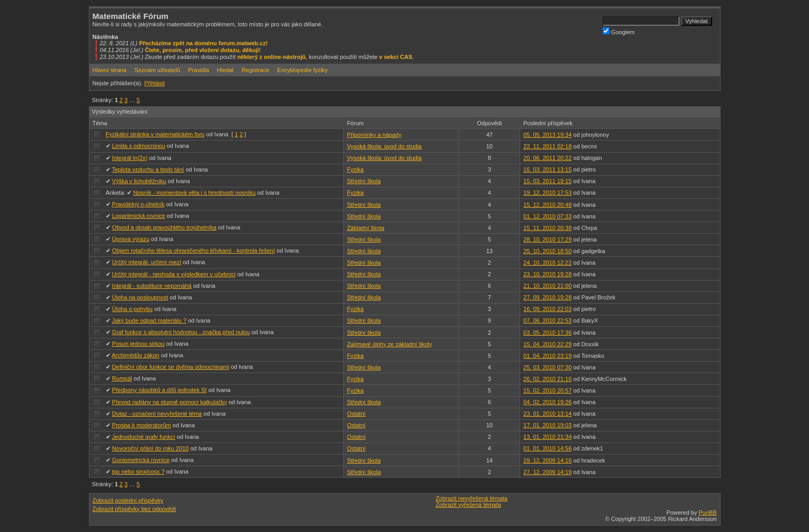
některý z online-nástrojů (272, 57)
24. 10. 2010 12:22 (547, 263)
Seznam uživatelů (157, 70)
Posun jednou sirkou (138, 344)
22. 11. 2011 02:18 (547, 146)
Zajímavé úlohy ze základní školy (389, 344)
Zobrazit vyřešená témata (468, 505)
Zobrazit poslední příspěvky (128, 500)
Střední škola (364, 181)
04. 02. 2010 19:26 (547, 402)
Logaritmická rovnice (139, 216)
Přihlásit (154, 83)
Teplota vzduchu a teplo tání (148, 169)
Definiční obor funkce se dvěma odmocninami (171, 367)
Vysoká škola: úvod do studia (384, 146)
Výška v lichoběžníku (139, 181)
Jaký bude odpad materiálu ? (149, 320)
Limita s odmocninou (139, 146)
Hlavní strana (110, 70)
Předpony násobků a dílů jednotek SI (159, 390)
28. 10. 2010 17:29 (547, 239)
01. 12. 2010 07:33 (547, 216)
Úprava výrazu (131, 239)
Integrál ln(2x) (130, 158)
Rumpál (122, 378)
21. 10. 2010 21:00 (547, 286)
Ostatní (356, 414)
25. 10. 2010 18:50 (547, 251)
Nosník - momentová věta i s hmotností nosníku (194, 193)
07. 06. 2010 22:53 (547, 320)
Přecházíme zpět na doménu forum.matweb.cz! (203, 43)
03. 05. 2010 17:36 (547, 333)
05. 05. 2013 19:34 (547, 135)
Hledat (225, 70)
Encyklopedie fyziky (303, 70)
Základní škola (366, 228)
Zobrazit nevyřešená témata (472, 498)
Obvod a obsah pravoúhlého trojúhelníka (164, 227)
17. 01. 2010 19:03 (547, 425)
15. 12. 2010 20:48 (547, 205)
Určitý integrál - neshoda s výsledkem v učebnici (174, 274)
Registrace (256, 70)
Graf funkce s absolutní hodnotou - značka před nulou (181, 332)
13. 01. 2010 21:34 (547, 437)
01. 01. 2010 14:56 (547, 448)
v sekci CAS (396, 57)
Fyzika (355, 169)
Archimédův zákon (136, 355)
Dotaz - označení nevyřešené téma (157, 414)
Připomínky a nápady (374, 135)
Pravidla (198, 70)
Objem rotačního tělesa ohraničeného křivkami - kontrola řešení (193, 250)
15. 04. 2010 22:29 (547, 344)
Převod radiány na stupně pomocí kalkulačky (169, 402)
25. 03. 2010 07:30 (547, 367)
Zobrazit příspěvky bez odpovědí (134, 509)
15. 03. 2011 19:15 (547, 181)
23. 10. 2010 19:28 (547, 274)
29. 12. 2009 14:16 (547, 460)
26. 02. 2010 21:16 (547, 379)
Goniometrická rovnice (141, 460)
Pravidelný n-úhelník (138, 204)
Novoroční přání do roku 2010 (151, 448)
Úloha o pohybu (132, 309)
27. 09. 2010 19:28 (547, 297)
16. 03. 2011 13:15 (547, 169)
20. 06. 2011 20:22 (547, 158)
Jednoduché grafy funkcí (144, 437)
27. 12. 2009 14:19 (547, 472)
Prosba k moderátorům (142, 425)
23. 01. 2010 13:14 (547, 414)
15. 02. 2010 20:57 (547, 390)
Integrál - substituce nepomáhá (152, 286)
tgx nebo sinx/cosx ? (138, 471)
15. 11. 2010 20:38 (547, 228)
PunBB (707, 513)
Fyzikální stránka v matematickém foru (155, 134)
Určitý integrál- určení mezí (147, 262)
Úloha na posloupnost (140, 297)
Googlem (619, 31)
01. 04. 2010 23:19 (547, 356)
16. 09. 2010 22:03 (547, 309)
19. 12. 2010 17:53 (547, 193)
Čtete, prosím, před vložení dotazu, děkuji (202, 50)
